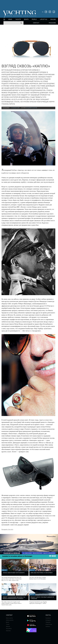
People (34, 19)
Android (48, 627)
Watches (8, 631)
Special (8, 627)
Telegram (48, 622)
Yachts (18, 19)
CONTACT (36, 23)
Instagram (48, 620)
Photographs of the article (7, 529)
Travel (8, 624)
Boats (8, 622)
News (10, 19)
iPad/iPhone (49, 624)
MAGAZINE (52, 23)
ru (43, 12)
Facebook (48, 618)
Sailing (53, 19)
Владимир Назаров (32, 108)
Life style (44, 19)
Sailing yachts (10, 620)
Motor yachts (9, 618)
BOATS (26, 19)
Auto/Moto (9, 629)
